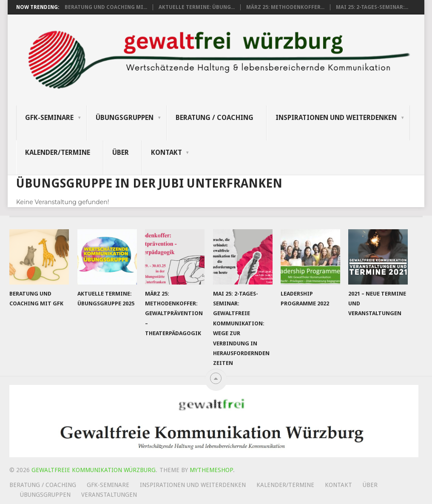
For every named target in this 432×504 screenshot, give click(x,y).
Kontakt (166, 152)
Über (121, 152)
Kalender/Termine (58, 152)
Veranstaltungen (109, 495)
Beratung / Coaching (215, 118)
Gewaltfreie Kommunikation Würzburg (94, 470)
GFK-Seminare (49, 118)
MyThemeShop (211, 470)
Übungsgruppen (125, 118)
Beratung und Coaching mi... (106, 7)
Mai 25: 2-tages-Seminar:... (372, 7)
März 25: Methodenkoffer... (285, 7)
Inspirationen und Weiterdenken (336, 118)
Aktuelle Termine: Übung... (197, 7)
